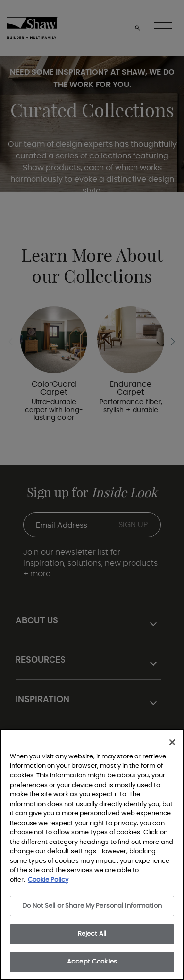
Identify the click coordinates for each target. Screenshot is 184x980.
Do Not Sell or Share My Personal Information (92, 906)
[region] (92, 854)
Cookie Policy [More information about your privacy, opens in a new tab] (48, 880)
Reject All (92, 934)
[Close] (172, 742)
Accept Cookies (92, 962)
